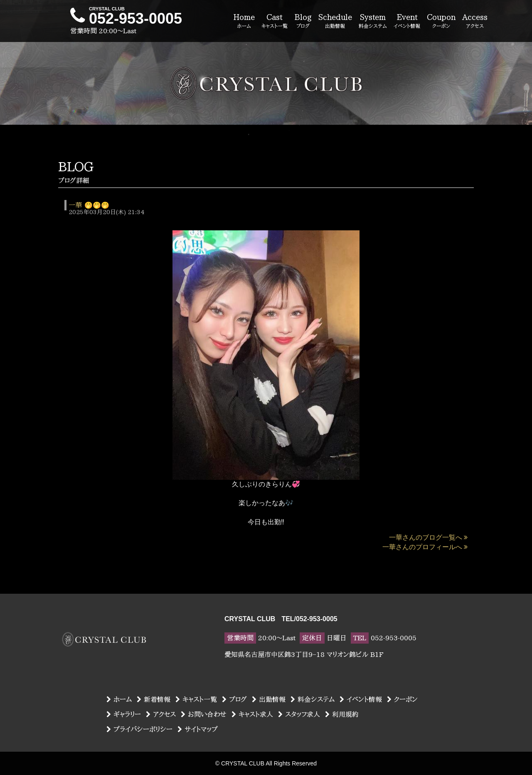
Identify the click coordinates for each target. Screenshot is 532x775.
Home (244, 22)
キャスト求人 (252, 714)
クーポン (402, 699)
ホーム (119, 699)
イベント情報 (361, 699)
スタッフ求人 (299, 714)
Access (475, 22)
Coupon (441, 22)
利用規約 (342, 714)
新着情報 (154, 699)
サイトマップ (198, 729)
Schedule (335, 22)
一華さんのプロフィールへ (425, 547)
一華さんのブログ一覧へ (428, 537)
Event (407, 22)
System (373, 22)
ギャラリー (124, 714)
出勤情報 (269, 699)
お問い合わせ (204, 714)
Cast (275, 22)
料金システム (313, 699)
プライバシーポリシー (139, 729)
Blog (303, 22)
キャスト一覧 (196, 699)
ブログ (234, 699)
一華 (75, 205)
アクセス (161, 714)
